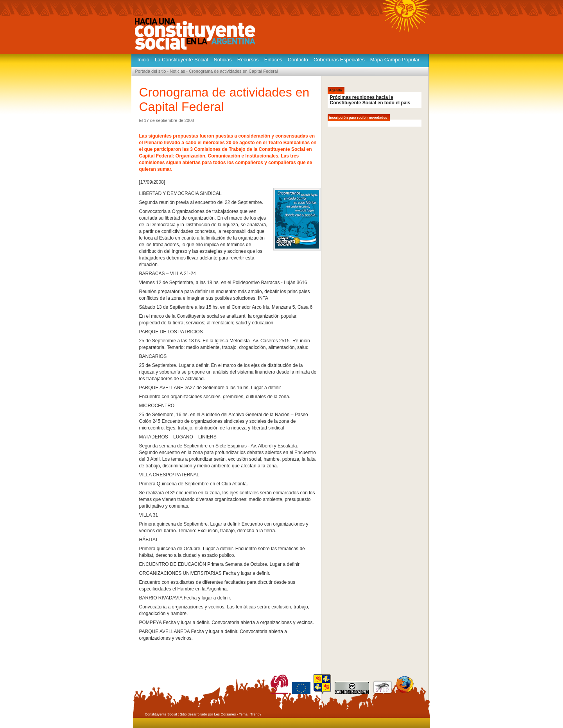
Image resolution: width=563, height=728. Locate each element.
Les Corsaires (225, 714)
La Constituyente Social (182, 60)
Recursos (248, 60)
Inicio (143, 60)
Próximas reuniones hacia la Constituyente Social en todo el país (370, 100)
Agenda (336, 90)
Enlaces (273, 60)
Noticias (222, 60)
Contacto (298, 60)
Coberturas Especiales (339, 60)
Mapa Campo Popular (395, 60)
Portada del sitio (151, 71)
